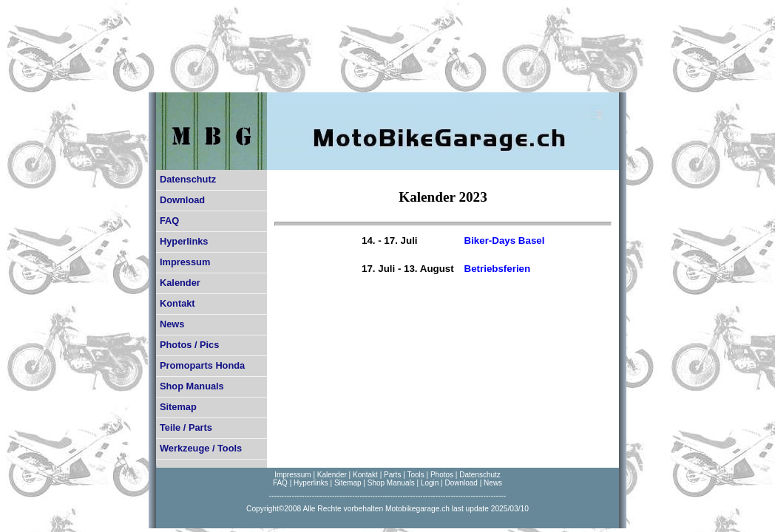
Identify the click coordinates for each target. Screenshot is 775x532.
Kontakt (177, 303)
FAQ (169, 221)
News (172, 324)
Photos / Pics (189, 345)
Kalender (180, 283)
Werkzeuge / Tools (201, 448)
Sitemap (178, 407)
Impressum (185, 262)
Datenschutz (188, 179)
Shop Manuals (192, 386)
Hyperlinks (184, 241)
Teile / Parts (186, 427)
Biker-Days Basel (505, 241)
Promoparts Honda (202, 365)
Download (182, 200)
